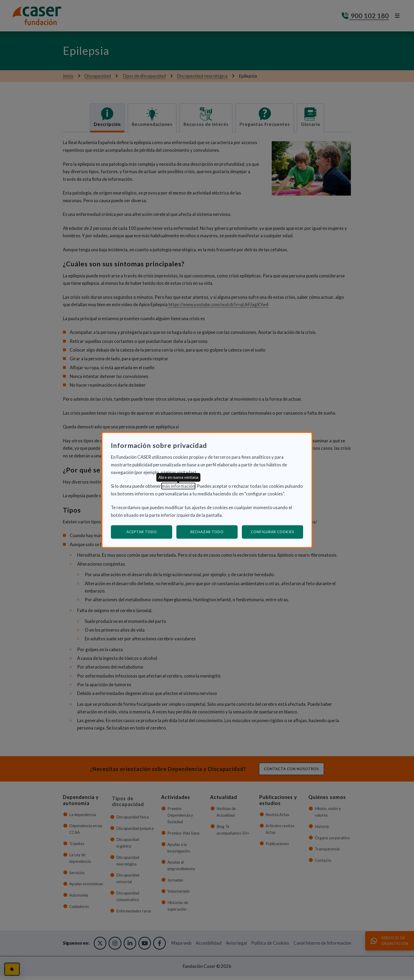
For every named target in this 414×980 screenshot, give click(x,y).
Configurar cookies (277, 532)
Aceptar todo (142, 532)
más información (178, 486)
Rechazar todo (207, 532)
